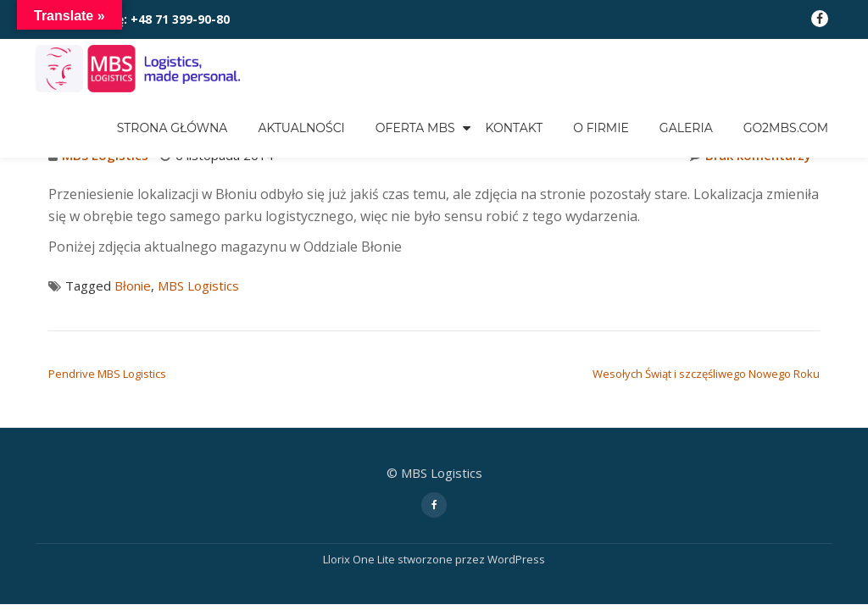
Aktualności (301, 128)
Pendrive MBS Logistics (107, 374)
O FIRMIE (601, 128)
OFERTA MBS (415, 128)
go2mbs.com (786, 128)
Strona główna (172, 128)
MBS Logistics (198, 286)
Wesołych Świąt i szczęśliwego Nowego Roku (706, 374)
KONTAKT (515, 128)
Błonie (133, 286)
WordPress (516, 559)
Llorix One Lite (360, 559)
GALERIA (686, 128)
